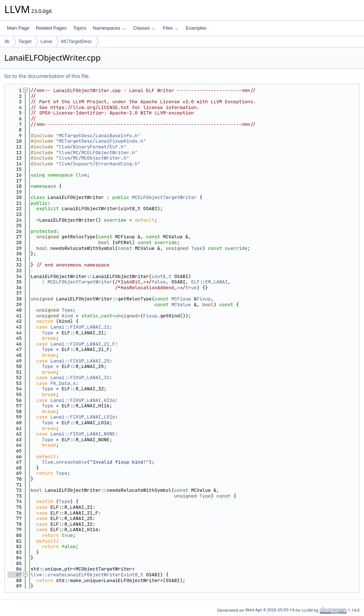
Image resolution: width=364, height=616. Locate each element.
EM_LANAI (216, 282)
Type (197, 248)
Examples (196, 28)
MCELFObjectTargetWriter (164, 197)
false (159, 282)
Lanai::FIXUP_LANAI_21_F (83, 344)
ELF (195, 282)
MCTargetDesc (76, 41)
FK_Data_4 (63, 383)
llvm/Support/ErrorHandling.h (98, 164)
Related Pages (51, 28)
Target (25, 41)
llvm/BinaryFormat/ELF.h (91, 147)
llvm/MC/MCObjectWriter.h (93, 158)
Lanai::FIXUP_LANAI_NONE (83, 434)
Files (170, 28)
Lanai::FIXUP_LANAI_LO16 (83, 417)
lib (7, 41)
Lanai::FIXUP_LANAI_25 (80, 361)
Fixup (204, 299)
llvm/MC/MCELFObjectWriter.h (97, 153)
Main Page (18, 28)
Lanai (46, 41)
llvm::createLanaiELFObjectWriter (76, 575)
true (191, 288)
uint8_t (161, 276)
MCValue (181, 305)
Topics (80, 28)
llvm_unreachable (64, 462)
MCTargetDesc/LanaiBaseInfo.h (98, 136)
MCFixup (181, 299)
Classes (144, 28)
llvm (81, 175)
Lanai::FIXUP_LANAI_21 (80, 327)
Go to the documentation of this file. (47, 76)
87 (15, 575)
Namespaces (109, 28)
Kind (67, 316)
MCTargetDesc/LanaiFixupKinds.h (101, 141)
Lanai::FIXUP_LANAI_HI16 (83, 400)
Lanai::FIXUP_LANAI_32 (80, 378)
